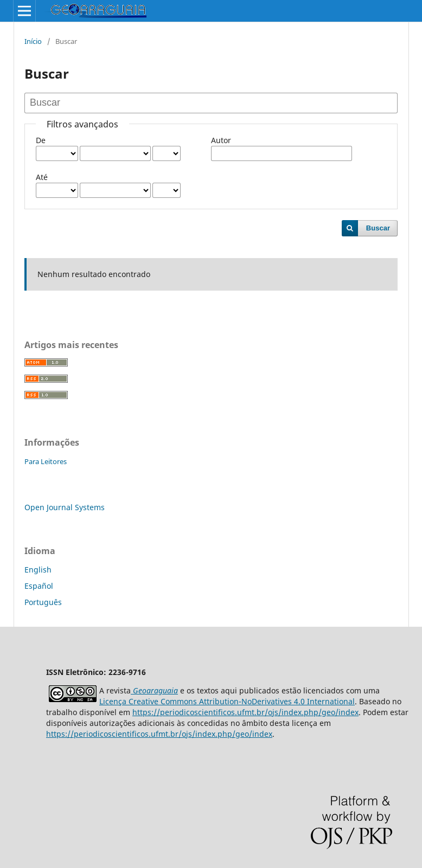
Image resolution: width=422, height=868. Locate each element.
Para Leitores (46, 461)
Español (39, 586)
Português (43, 602)
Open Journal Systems (65, 507)
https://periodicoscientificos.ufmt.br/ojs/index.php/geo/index (245, 712)
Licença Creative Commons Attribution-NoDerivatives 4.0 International (227, 701)
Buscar (378, 228)
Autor (221, 140)
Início (33, 41)
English (38, 570)
